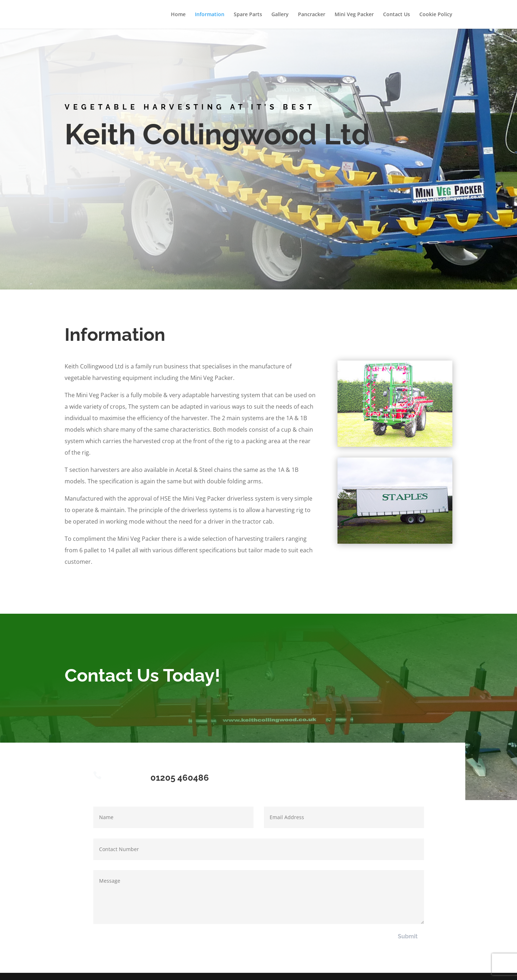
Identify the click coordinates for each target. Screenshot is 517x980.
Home (178, 15)
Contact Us (397, 15)
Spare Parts (248, 15)
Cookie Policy (436, 15)
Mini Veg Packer (354, 15)
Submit (408, 936)
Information (210, 15)
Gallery (280, 15)
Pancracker (312, 15)
